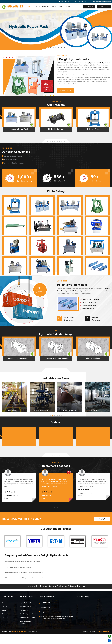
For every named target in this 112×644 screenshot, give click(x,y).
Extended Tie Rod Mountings (19, 358)
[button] (47, 142)
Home (29, 7)
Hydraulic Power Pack (19, 129)
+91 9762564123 (81, 2)
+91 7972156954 (65, 2)
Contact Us (70, 7)
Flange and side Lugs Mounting (56, 358)
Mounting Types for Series (28, 614)
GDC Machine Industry (41, 410)
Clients (61, 7)
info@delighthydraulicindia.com (101, 2)
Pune (1, 635)
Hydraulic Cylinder (56, 129)
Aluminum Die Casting (69, 410)
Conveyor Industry (12, 410)
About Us (37, 7)
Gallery (54, 7)
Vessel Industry (95, 410)
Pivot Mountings (93, 358)
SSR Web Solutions (104, 631)
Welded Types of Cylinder (28, 617)
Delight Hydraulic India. (19, 631)
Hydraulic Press (93, 129)
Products (45, 7)
